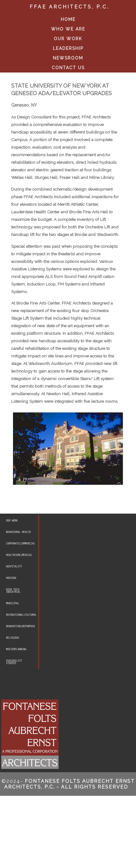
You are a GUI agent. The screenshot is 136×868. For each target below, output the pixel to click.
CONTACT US (68, 68)
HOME (68, 19)
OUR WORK (68, 39)
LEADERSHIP (68, 48)
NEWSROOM (68, 58)
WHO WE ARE (68, 29)
